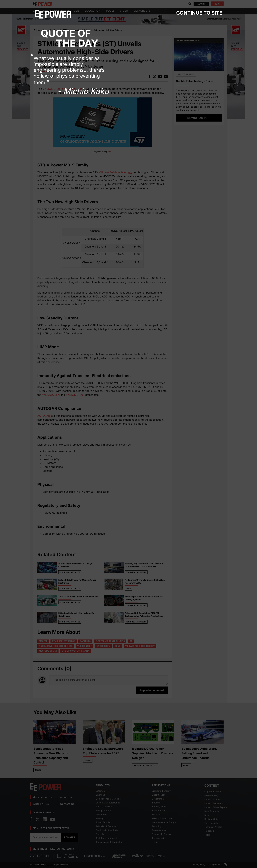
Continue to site (199, 13)
